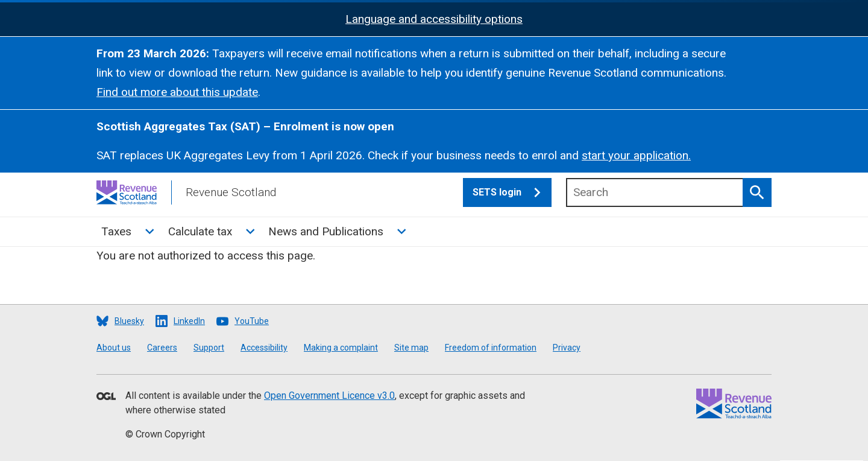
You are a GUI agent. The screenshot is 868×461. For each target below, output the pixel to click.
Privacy (567, 348)
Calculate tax (200, 231)
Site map (411, 348)
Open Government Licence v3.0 (329, 396)
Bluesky (129, 321)
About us (114, 348)
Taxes (116, 231)
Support (209, 348)
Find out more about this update (177, 92)
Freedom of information (491, 348)
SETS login (512, 192)
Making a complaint (341, 348)
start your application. (636, 155)
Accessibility (264, 348)
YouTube (252, 321)
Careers (162, 348)
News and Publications (326, 231)
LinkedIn (189, 321)
